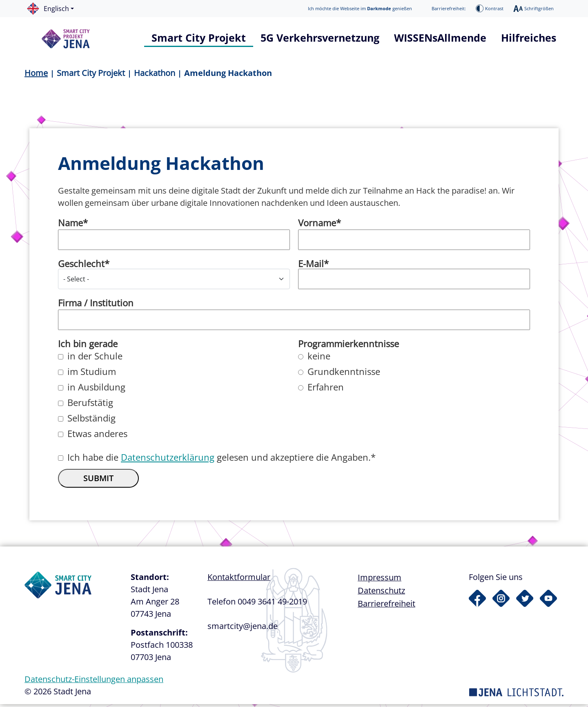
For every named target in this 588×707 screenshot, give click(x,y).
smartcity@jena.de (243, 629)
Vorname (317, 225)
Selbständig (91, 421)
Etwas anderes (97, 436)
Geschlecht (81, 266)
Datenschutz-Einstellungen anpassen (94, 682)
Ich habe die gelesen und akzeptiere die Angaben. (219, 460)
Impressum (380, 580)
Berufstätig (90, 405)
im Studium (92, 374)
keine (319, 359)
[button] (54, 9)
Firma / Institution (96, 306)
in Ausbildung (96, 390)
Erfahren (326, 390)
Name (70, 225)
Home (36, 73)
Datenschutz (381, 593)
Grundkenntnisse (344, 374)
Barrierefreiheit (386, 606)
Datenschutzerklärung (168, 460)
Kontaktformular (239, 580)
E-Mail (311, 266)
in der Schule (95, 359)
